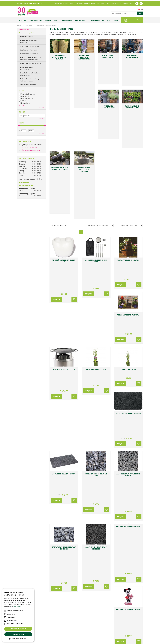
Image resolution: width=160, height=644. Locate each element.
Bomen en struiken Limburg (68, 634)
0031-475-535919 (64, 579)
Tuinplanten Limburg (84, 634)
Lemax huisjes (50, 636)
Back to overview (24, 29)
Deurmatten (28, 85)
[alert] (18, 615)
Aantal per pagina (127, 94)
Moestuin (27, 37)
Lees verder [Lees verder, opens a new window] (17, 607)
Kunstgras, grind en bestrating (31, 59)
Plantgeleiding (29, 41)
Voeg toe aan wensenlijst (74, 138)
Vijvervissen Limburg (61, 636)
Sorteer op (92, 94)
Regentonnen (30, 46)
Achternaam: (101, 584)
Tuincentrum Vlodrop (97, 634)
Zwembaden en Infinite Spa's (30, 74)
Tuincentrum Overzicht (136, 642)
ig (141, 3)
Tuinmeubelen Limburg (92, 636)
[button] (18, 639)
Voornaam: (87, 584)
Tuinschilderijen (31, 63)
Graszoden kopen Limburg (76, 636)
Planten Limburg (54, 634)
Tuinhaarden (29, 50)
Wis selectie (41, 107)
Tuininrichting (31, 33)
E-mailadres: (88, 592)
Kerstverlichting (136, 634)
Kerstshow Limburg (124, 634)
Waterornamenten (27, 68)
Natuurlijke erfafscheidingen (31, 80)
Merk (21, 91)
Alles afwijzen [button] (18, 634)
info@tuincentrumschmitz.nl (30, 150)
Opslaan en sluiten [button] (18, 629)
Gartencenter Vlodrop (111, 634)
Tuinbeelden (29, 54)
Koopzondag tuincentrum (41, 634)
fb (137, 3)
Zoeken (23, 112)
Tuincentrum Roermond (107, 636)
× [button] (32, 591)
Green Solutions (123, 642)
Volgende (136, 101)
